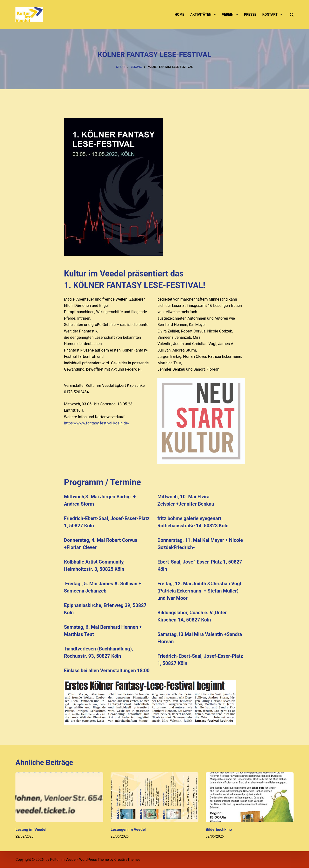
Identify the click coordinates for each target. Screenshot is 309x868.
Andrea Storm (79, 504)
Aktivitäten (204, 14)
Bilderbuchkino (219, 829)
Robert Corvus (122, 540)
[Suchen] (292, 15)
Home (180, 14)
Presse (250, 14)
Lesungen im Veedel (128, 829)
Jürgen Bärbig (116, 497)
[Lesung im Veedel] (59, 797)
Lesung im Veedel (31, 829)
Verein (231, 14)
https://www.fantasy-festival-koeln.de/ (97, 423)
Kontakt (273, 14)
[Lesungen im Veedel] (154, 797)
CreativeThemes (128, 860)
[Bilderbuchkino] (250, 797)
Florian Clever (82, 547)
